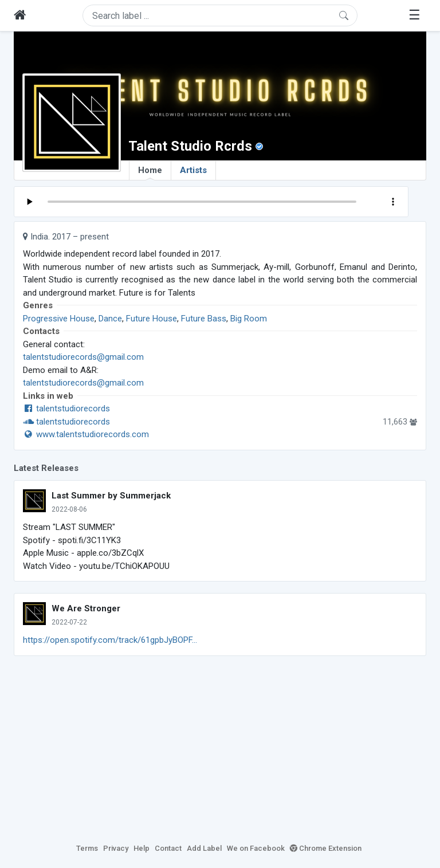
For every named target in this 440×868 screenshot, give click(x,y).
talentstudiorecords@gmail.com (83, 357)
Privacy (116, 848)
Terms (87, 848)
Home (150, 172)
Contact (168, 848)
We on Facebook (256, 848)
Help (142, 848)
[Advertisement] (220, 748)
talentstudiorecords (66, 409)
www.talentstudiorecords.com (86, 434)
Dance (110, 319)
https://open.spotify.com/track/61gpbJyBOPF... (110, 640)
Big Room (249, 319)
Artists (193, 170)
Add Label (204, 848)
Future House (152, 319)
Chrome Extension (326, 848)
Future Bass (204, 319)
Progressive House (59, 319)
